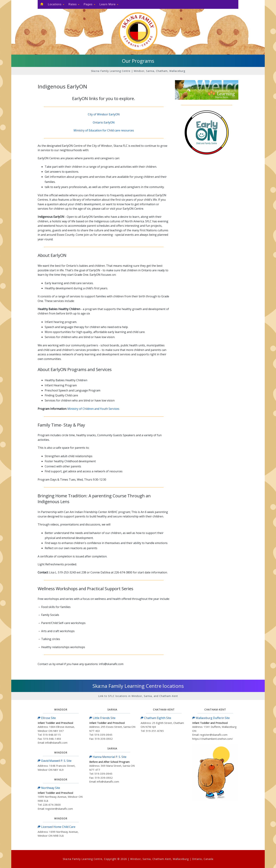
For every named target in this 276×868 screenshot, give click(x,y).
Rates (74, 4)
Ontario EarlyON (104, 122)
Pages (89, 4)
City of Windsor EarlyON (104, 114)
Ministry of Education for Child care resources (104, 130)
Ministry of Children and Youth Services (93, 409)
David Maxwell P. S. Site (55, 761)
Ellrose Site (47, 718)
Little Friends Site (102, 718)
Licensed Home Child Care (57, 827)
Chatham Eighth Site (156, 718)
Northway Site (49, 788)
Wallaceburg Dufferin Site (211, 718)
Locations (56, 4)
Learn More (109, 4)
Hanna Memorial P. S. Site (108, 757)
